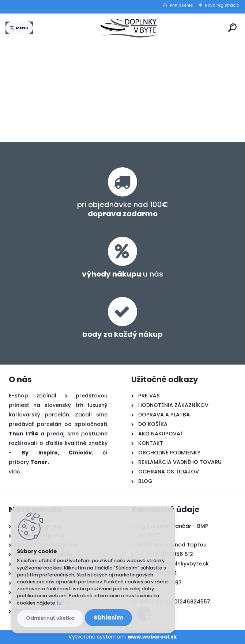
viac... (16, 472)
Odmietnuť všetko (50, 618)
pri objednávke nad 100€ (123, 209)
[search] (232, 28)
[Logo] (129, 28)
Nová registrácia (222, 5)
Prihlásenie (181, 5)
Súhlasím (108, 618)
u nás (122, 274)
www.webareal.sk (152, 637)
